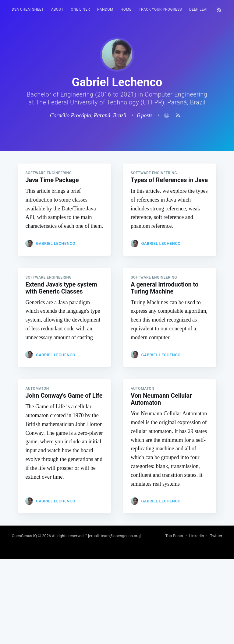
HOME (126, 9)
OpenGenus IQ (24, 621)
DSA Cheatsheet (28, 9)
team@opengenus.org (120, 621)
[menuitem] (28, 10)
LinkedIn (197, 621)
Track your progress (161, 9)
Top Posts (174, 621)
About (57, 9)
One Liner (80, 9)
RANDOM (105, 9)
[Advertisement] (117, 194)
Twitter (216, 621)
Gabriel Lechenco (56, 329)
